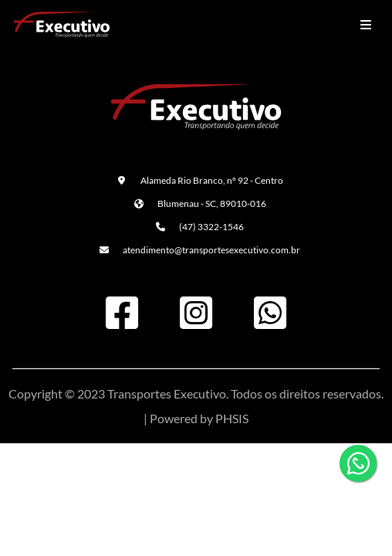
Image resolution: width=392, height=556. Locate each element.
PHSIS (232, 418)
